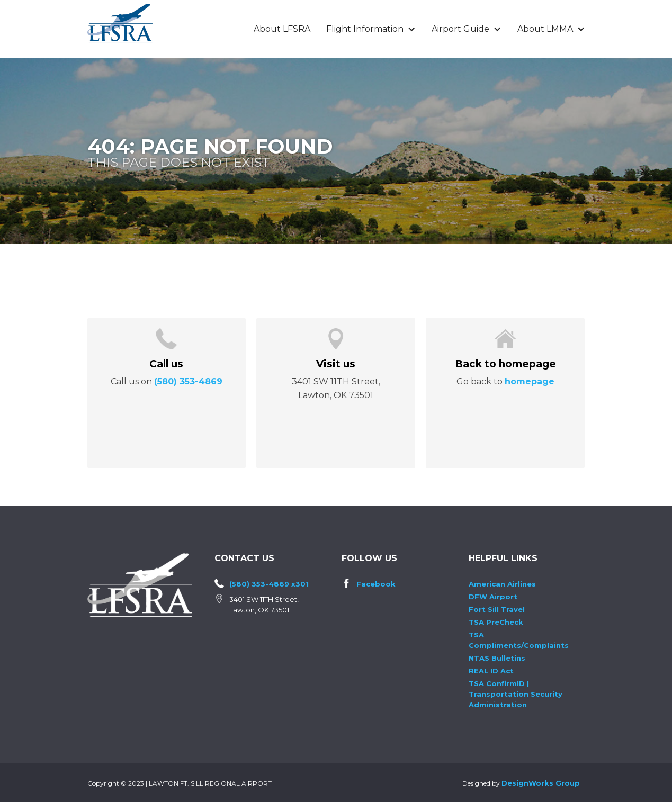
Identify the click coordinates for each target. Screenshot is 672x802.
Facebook (376, 584)
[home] (120, 24)
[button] (371, 29)
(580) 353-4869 (188, 381)
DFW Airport (493, 597)
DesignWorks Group (541, 783)
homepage (530, 381)
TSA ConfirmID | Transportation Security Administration (516, 694)
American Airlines (502, 584)
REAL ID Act (491, 671)
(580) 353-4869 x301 (269, 584)
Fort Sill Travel (497, 609)
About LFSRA (282, 29)
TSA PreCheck (496, 622)
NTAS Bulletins (497, 658)
